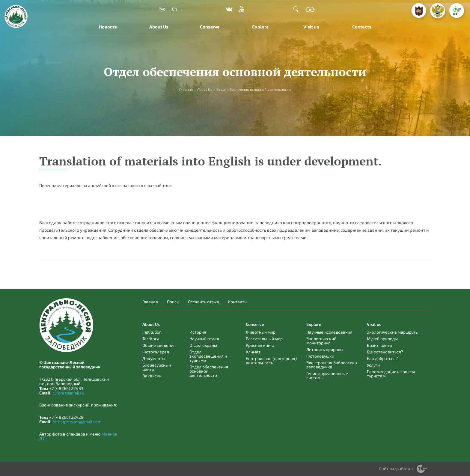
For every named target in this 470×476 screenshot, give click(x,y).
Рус (162, 9)
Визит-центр (379, 345)
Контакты (238, 302)
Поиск (173, 302)
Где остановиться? (385, 352)
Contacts (362, 27)
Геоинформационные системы (327, 375)
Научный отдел (204, 339)
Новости (108, 27)
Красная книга (260, 345)
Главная (150, 302)
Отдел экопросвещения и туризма (208, 356)
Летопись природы (325, 349)
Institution (152, 332)
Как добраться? (382, 358)
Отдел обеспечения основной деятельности (209, 371)
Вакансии (152, 376)
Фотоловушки (320, 356)
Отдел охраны (203, 345)
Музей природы (382, 339)
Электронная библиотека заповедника (332, 365)
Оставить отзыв (204, 302)
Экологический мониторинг (321, 341)
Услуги (373, 365)
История (198, 332)
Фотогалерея (156, 352)
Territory (151, 339)
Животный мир (261, 332)
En (174, 9)
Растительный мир (264, 339)
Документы (154, 358)
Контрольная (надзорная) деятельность (271, 360)
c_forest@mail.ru (68, 393)
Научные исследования (329, 332)
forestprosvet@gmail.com (77, 422)
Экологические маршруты (393, 332)
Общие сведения (159, 345)
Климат (253, 352)
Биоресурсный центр (157, 367)
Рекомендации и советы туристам (391, 374)
